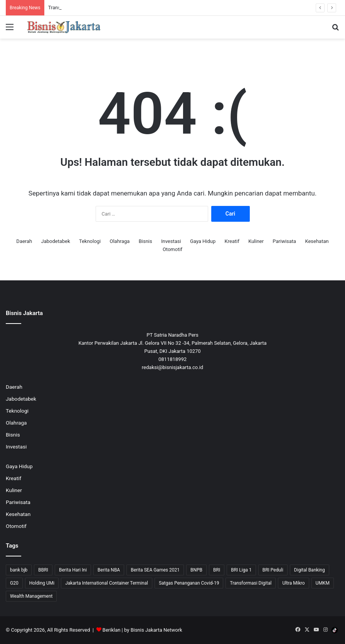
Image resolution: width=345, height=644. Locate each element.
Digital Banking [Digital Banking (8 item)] (310, 570)
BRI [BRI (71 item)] (217, 570)
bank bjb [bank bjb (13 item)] (19, 570)
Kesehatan (317, 241)
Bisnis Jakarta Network (157, 630)
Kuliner (256, 241)
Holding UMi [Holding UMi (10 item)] (42, 583)
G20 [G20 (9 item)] (14, 583)
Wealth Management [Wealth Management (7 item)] (31, 596)
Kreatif (232, 241)
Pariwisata (284, 241)
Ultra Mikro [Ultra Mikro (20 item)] (293, 583)
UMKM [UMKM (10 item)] (323, 583)
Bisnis (146, 241)
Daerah (24, 241)
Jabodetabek (55, 241)
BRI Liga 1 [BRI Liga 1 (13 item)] (241, 570)
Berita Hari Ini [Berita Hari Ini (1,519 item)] (73, 570)
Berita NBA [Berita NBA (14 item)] (109, 570)
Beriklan (112, 630)
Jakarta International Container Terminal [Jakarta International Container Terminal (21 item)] (107, 583)
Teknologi (90, 241)
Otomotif (172, 249)
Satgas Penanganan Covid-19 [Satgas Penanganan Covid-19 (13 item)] (189, 583)
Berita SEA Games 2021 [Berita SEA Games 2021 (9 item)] (155, 570)
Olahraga (120, 241)
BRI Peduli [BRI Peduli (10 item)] (273, 570)
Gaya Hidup (203, 241)
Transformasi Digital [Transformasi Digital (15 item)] (251, 583)
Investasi (171, 241)
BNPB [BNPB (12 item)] (196, 570)
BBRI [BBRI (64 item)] (43, 570)
